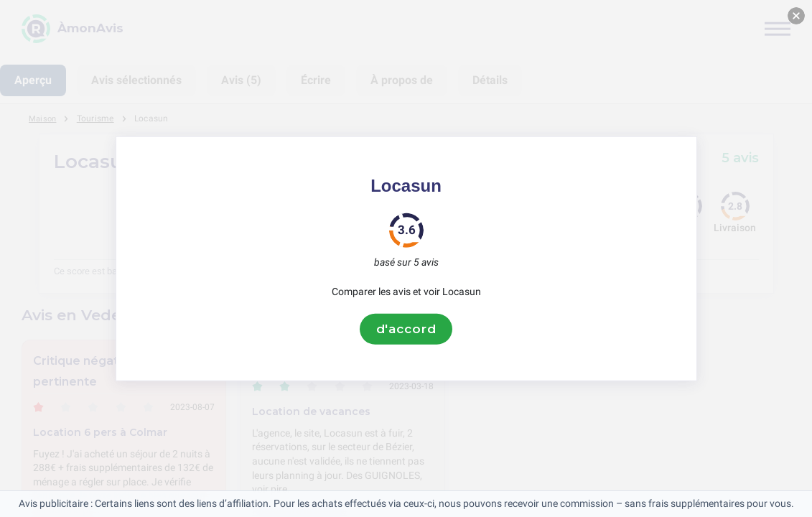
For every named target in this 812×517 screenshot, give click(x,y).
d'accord (406, 329)
